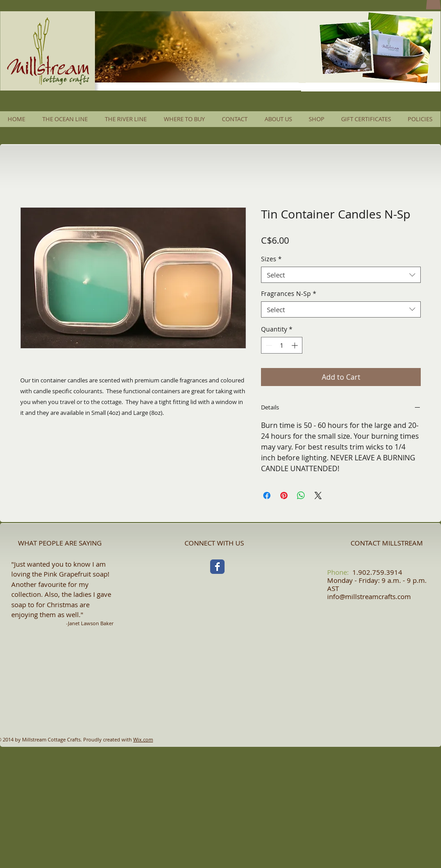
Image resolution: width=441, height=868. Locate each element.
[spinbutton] (282, 345)
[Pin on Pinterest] (284, 495)
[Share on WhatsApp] (301, 495)
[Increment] (295, 345)
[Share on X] (318, 495)
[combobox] (341, 275)
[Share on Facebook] (267, 495)
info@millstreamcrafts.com (369, 596)
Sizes (271, 259)
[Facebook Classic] (217, 567)
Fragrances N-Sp (289, 294)
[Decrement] (268, 345)
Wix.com (143, 739)
